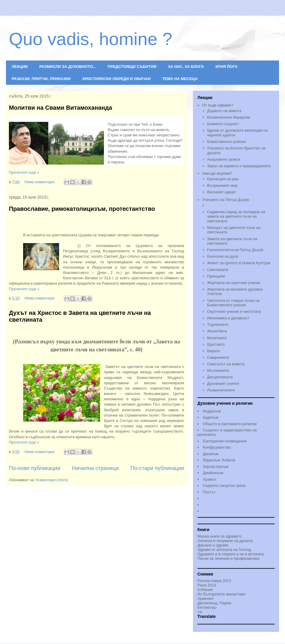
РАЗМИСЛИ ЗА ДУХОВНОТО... (68, 67)
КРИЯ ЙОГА (227, 67)
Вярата (214, 351)
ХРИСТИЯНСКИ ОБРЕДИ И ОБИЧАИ (117, 79)
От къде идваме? (218, 105)
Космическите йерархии (229, 117)
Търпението (218, 325)
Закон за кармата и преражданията (239, 166)
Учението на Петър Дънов (238, 203)
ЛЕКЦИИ (20, 67)
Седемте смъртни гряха (224, 486)
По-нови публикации (35, 468)
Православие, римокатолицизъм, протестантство (82, 209)
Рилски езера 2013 (214, 581)
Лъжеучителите (221, 390)
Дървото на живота (224, 111)
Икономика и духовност (228, 318)
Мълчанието (218, 370)
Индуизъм (212, 411)
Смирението (218, 357)
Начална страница (95, 468)
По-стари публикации (157, 468)
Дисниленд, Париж (214, 603)
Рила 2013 (207, 585)
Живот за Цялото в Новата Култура (239, 263)
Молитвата (217, 338)
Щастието (216, 344)
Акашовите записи (224, 159)
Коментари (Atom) (52, 480)
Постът (209, 492)
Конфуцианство (217, 447)
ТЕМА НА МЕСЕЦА (180, 79)
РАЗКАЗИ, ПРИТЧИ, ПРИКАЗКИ (41, 79)
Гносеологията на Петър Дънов (235, 250)
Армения (205, 598)
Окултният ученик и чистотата (234, 311)
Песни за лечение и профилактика (228, 558)
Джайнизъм (213, 473)
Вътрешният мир (222, 185)
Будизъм (210, 417)
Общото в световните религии (230, 424)
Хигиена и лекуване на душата (225, 541)
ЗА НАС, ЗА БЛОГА (186, 67)
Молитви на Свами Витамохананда (61, 108)
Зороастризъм (216, 467)
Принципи (216, 276)
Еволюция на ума (223, 179)
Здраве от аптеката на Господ (224, 550)
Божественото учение (227, 142)
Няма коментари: (40, 182)
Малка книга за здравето (220, 536)
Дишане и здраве (213, 545)
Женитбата (217, 331)
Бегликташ (207, 607)
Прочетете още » (24, 172)
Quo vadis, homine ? (91, 39)
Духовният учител (223, 384)
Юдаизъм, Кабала (219, 460)
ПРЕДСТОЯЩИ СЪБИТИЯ (132, 67)
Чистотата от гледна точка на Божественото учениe (233, 303)
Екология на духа (223, 256)
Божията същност (223, 124)
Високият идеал (221, 192)
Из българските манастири (221, 594)
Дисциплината (220, 377)
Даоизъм (211, 454)
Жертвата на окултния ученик (234, 283)
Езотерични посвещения (225, 441)
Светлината (218, 270)
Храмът (210, 479)
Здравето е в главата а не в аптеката (231, 554)
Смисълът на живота (226, 364)
